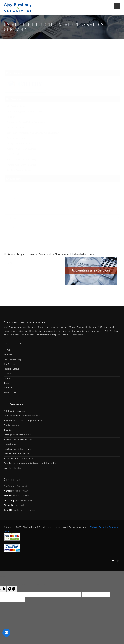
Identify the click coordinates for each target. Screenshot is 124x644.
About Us (8, 355)
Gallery (7, 373)
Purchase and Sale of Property (19, 449)
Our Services (10, 364)
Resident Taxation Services (17, 454)
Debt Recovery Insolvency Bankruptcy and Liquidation (30, 463)
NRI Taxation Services (14, 411)
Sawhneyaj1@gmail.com (25, 510)
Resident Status (11, 369)
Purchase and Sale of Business (19, 439)
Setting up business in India (17, 435)
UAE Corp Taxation (13, 468)
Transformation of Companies (18, 458)
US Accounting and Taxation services (22, 416)
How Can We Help (13, 359)
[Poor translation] (12, 589)
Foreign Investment (13, 425)
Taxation (8, 430)
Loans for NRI (10, 444)
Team (7, 383)
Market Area (10, 393)
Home (7, 350)
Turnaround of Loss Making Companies (23, 420)
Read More (78, 335)
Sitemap (8, 388)
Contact (8, 378)
